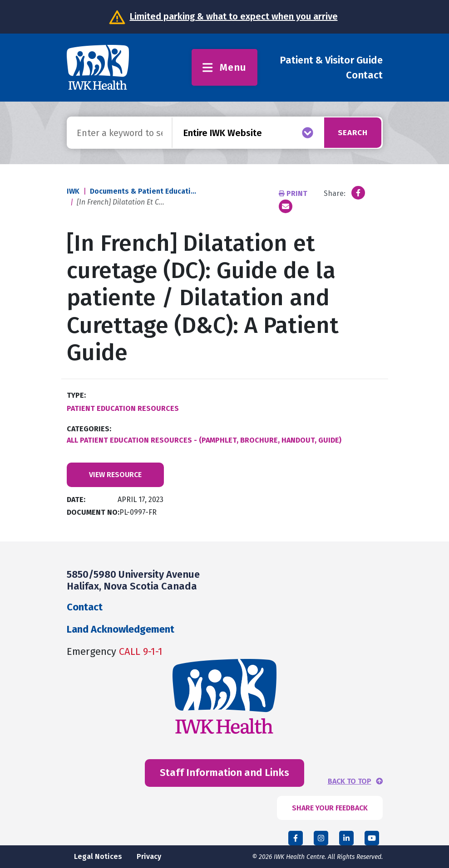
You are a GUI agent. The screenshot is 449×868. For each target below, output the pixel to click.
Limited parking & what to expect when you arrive (234, 16)
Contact (364, 75)
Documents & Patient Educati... (143, 191)
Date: (76, 500)
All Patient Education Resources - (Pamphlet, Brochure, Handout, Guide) (204, 440)
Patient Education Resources (123, 408)
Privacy (149, 856)
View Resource (115, 475)
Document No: (93, 512)
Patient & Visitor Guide (331, 60)
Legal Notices (98, 856)
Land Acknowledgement (121, 629)
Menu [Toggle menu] (224, 67)
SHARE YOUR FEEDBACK (330, 808)
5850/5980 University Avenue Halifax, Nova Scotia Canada (133, 580)
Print (294, 193)
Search (350, 132)
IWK (73, 191)
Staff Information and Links (224, 773)
